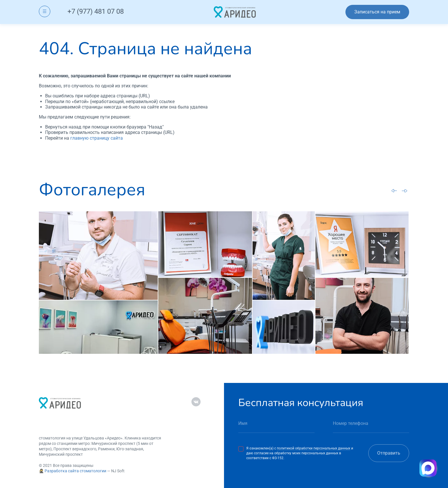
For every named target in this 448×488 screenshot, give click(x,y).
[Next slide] (405, 191)
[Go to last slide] (394, 190)
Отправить (389, 453)
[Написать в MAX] (428, 468)
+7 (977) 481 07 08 (96, 11)
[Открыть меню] (45, 11)
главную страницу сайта (97, 138)
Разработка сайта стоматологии (75, 471)
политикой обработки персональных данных (314, 448)
